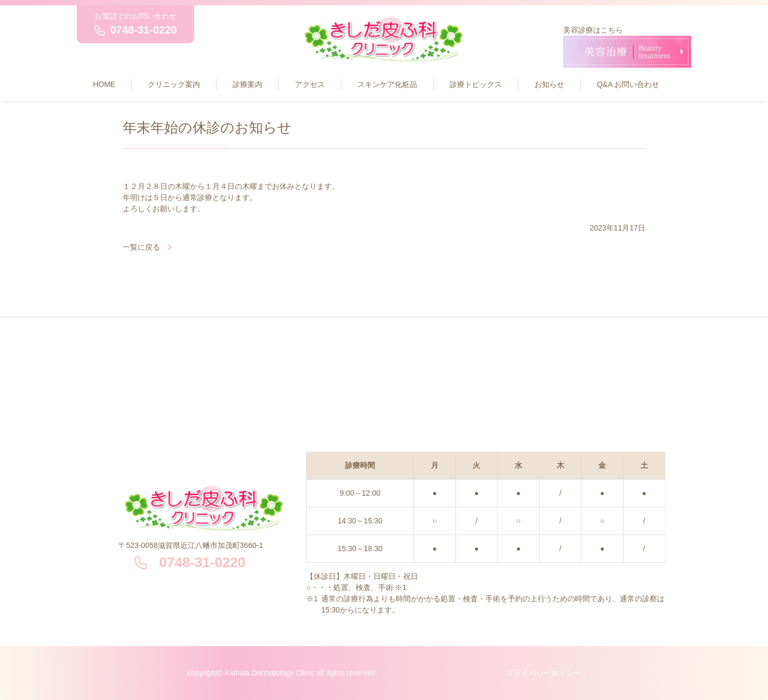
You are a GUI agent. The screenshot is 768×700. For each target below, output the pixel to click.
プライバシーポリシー (543, 673)
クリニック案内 (174, 84)
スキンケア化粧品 (387, 84)
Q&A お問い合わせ (628, 84)
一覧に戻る (141, 247)
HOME (104, 84)
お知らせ (549, 84)
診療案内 (247, 84)
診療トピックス (476, 84)
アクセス (310, 84)
